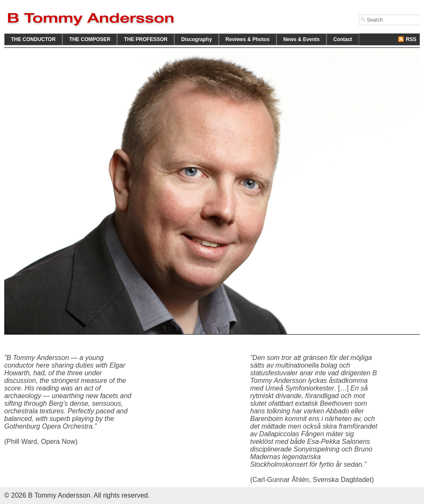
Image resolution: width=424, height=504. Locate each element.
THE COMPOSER (90, 39)
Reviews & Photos (248, 39)
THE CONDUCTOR (33, 39)
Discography (197, 39)
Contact (343, 39)
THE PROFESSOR (146, 39)
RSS (411, 39)
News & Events (301, 39)
